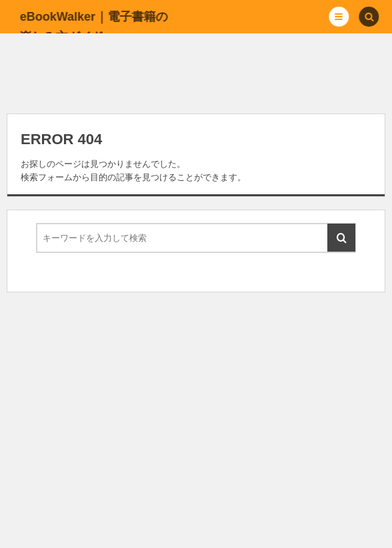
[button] (339, 17)
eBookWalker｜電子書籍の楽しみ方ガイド (93, 27)
